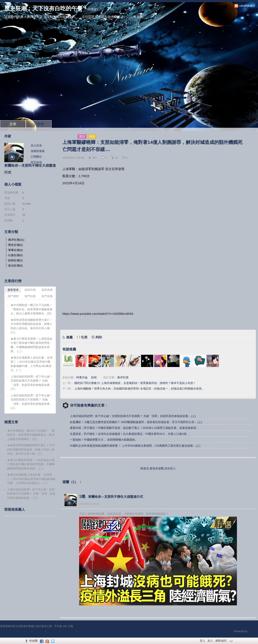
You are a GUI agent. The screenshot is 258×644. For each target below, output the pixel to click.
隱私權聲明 (85, 631)
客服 (98, 631)
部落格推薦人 (15, 509)
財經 (94, 377)
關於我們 (25, 631)
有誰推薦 (69, 349)
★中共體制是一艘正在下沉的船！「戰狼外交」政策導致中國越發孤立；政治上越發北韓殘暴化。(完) (31, 309)
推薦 (69, 337)
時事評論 (82, 377)
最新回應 (30, 290)
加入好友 (36, 145)
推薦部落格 (38, 151)
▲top (255, 626)
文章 (13, 124)
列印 (99, 337)
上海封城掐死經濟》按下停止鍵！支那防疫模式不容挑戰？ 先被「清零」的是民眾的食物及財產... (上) (133, 416)
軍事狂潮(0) (15, 250)
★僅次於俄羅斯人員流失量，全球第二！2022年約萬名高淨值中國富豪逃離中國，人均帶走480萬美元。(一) (31, 364)
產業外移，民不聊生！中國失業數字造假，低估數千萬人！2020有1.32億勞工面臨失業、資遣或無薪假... (134, 428)
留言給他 (36, 162)
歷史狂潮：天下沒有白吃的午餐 (43, 8)
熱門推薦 (47, 296)
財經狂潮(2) (15, 260)
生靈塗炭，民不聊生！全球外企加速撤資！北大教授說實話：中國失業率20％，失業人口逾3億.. (129, 434)
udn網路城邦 (247, 6)
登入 (203, 641)
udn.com (253, 631)
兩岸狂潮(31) (16, 240)
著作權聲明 (68, 631)
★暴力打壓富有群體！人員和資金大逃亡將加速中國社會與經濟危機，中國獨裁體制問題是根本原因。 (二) (31, 345)
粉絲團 (33, 641)
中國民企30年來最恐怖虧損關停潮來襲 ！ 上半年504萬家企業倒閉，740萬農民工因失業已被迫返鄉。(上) (135, 446)
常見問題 (39, 631)
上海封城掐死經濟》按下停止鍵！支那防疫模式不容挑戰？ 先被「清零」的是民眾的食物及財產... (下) (31, 383)
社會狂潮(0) (15, 255)
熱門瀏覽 (13, 296)
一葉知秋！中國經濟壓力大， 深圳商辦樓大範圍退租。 (104, 440)
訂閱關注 (36, 157)
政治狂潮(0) (15, 266)
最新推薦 (47, 290)
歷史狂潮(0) (15, 245)
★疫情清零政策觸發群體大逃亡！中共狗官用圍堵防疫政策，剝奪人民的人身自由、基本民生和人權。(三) (31, 326)
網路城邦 (221, 641)
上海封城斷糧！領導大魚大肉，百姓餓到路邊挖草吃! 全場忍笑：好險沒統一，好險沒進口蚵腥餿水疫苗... (139, 389)
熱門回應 (30, 296)
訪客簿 (39, 124)
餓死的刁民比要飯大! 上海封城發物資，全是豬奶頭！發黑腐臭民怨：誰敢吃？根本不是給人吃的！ (135, 383)
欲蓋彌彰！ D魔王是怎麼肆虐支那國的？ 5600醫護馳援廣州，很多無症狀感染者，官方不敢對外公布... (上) (136, 422)
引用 (84, 337)
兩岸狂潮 (123, 377)
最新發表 (13, 290)
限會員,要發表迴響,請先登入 (158, 468)
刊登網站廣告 (8, 631)
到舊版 (92, 9)
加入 (210, 641)
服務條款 (53, 631)
